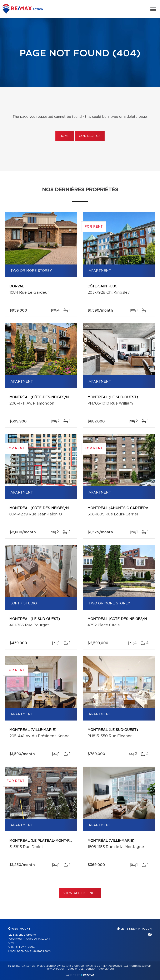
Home (65, 136)
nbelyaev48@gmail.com (34, 951)
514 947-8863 (25, 947)
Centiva (88, 975)
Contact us (90, 136)
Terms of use (75, 969)
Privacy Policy (55, 969)
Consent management (100, 969)
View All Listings (80, 893)
